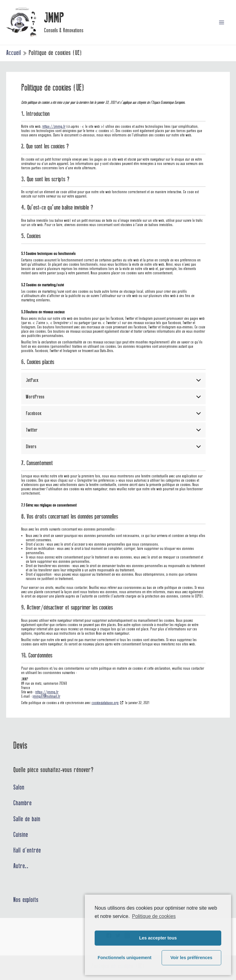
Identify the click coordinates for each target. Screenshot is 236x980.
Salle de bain (27, 819)
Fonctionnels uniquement (125, 958)
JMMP (54, 18)
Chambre (22, 803)
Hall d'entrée (27, 850)
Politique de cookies (154, 916)
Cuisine (21, 835)
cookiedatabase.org (105, 703)
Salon (19, 787)
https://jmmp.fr (54, 126)
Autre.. (21, 866)
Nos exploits (26, 900)
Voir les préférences (192, 958)
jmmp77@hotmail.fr (46, 696)
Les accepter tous (158, 938)
